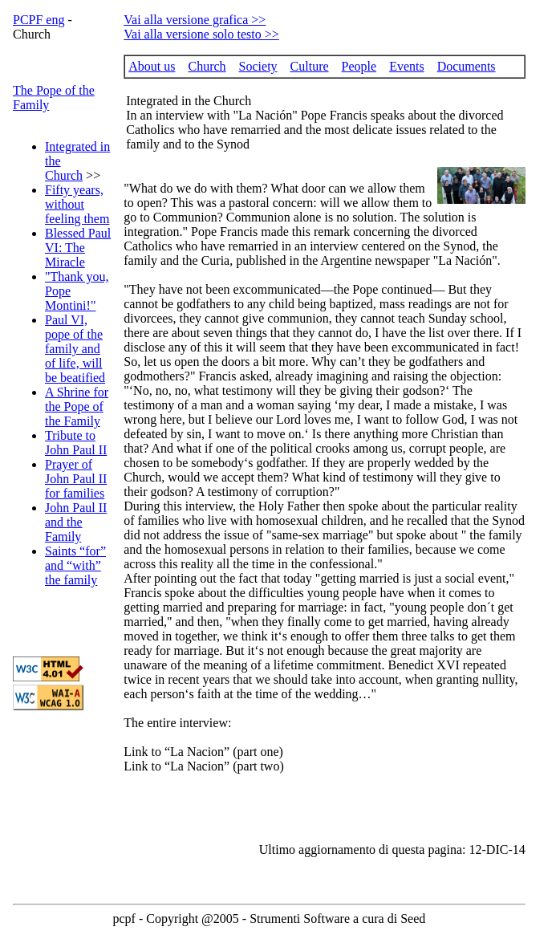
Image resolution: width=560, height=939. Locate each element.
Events (407, 66)
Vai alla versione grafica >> (195, 20)
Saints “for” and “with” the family (75, 565)
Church (207, 66)
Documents (467, 66)
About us (152, 66)
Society (258, 66)
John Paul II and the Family (76, 522)
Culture (310, 66)
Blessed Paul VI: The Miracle (78, 248)
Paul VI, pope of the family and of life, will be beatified (75, 349)
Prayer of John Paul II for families (76, 479)
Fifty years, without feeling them (77, 204)
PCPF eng (39, 20)
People (359, 66)
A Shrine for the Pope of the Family (77, 406)
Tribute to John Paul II (76, 443)
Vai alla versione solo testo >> (201, 34)
